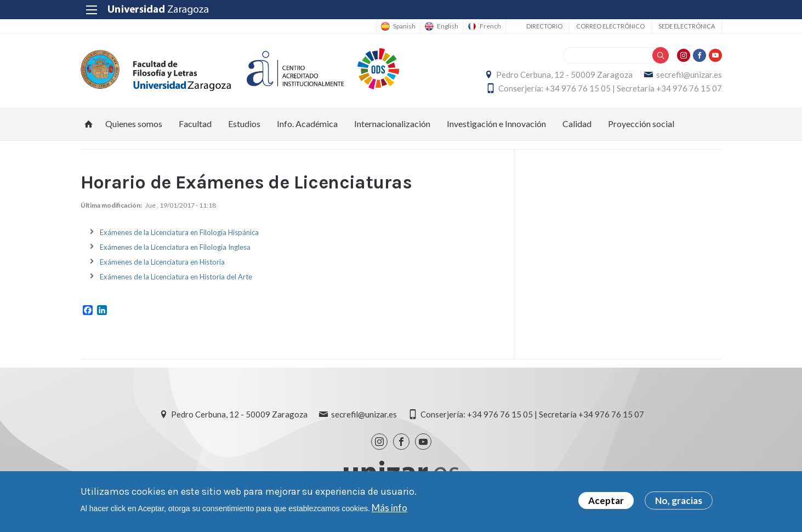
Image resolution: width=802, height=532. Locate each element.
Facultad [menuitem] (195, 124)
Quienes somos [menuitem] (134, 124)
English (448, 26)
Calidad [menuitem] (577, 124)
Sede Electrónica (687, 26)
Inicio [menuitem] (89, 124)
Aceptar (606, 502)
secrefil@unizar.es (689, 75)
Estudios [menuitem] (244, 124)
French (490, 26)
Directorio (544, 26)
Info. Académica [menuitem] (307, 124)
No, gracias (679, 502)
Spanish (404, 26)
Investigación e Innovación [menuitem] (496, 124)
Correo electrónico (610, 26)
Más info (389, 508)
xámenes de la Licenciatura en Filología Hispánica (181, 232)
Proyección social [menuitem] (641, 124)
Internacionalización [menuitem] (392, 124)
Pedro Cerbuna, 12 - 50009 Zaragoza (564, 75)
